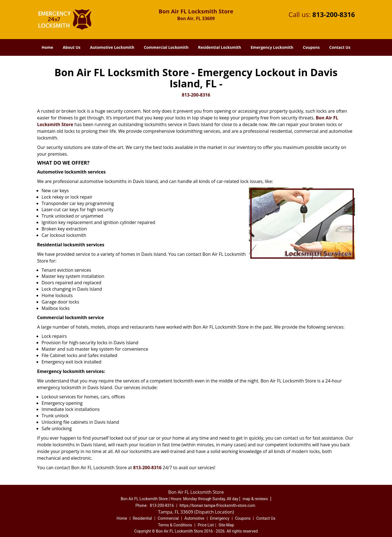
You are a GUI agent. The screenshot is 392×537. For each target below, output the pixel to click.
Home (47, 47)
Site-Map (226, 525)
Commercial (168, 518)
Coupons (311, 47)
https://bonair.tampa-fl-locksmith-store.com (217, 505)
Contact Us (340, 47)
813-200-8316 (334, 14)
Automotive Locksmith (112, 47)
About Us (72, 47)
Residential (142, 518)
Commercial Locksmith (166, 47)
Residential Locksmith (220, 47)
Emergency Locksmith (272, 47)
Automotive (194, 518)
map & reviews (256, 499)
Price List (206, 525)
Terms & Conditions (175, 525)
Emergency (220, 518)
